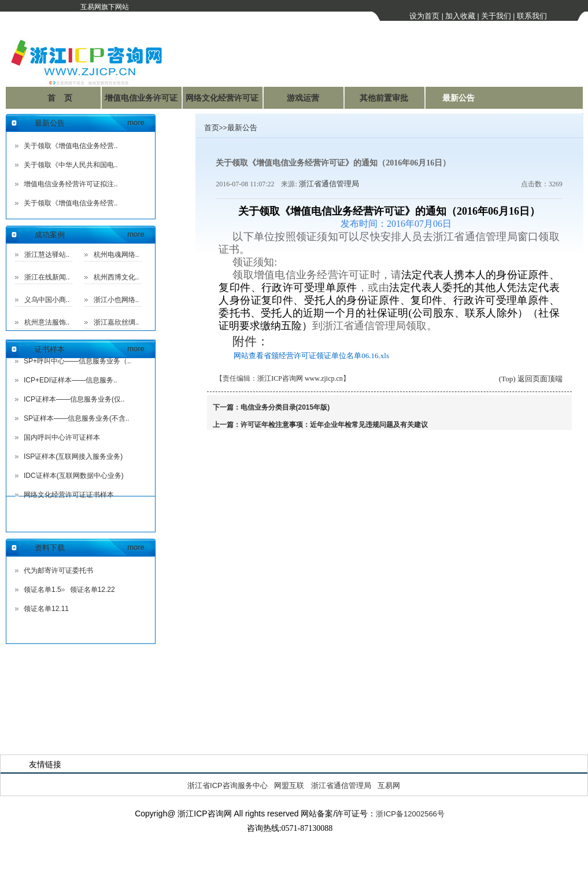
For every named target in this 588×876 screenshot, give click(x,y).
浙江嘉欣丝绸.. (117, 322)
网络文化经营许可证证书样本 (69, 495)
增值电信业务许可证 (141, 98)
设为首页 (424, 16)
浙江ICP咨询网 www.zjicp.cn (300, 378)
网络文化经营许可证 (222, 98)
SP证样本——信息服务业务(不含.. (77, 418)
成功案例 (50, 235)
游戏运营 (303, 98)
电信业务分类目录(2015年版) (285, 407)
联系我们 (532, 16)
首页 (212, 128)
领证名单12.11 (46, 609)
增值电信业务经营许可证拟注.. (71, 184)
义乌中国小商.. (47, 300)
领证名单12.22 (93, 590)
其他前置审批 (384, 98)
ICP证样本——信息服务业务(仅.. (74, 399)
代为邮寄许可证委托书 (58, 570)
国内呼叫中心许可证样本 (62, 437)
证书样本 (50, 349)
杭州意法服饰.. (47, 322)
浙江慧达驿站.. (47, 255)
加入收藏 (460, 16)
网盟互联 (289, 785)
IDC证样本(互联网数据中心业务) (74, 476)
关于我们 (496, 16)
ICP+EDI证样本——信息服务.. (71, 380)
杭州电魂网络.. (117, 255)
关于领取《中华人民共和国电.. (71, 165)
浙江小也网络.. (117, 300)
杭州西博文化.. (117, 277)
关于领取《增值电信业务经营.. (71, 146)
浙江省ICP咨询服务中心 (228, 785)
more (136, 122)
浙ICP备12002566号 (410, 814)
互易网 (389, 785)
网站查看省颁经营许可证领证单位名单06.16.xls (311, 356)
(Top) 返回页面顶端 (531, 379)
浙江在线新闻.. (47, 277)
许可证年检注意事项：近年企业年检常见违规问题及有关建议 (334, 425)
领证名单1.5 (42, 590)
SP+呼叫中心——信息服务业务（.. (77, 361)
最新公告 (458, 98)
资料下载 (50, 548)
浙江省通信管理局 (329, 184)
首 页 (60, 98)
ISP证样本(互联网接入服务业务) (73, 457)
